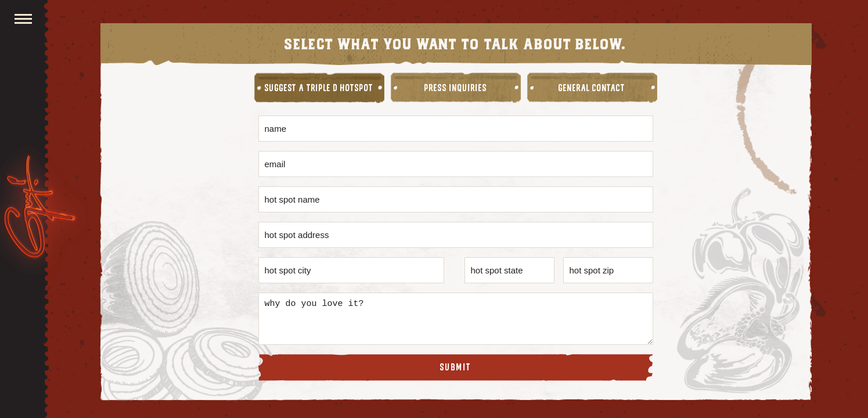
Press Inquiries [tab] (456, 88)
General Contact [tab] (592, 88)
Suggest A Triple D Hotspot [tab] (319, 88)
